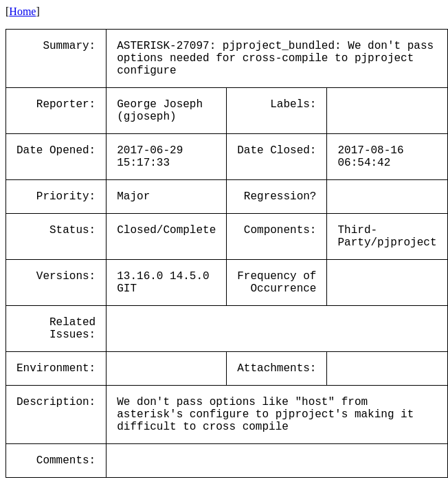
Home (22, 11)
